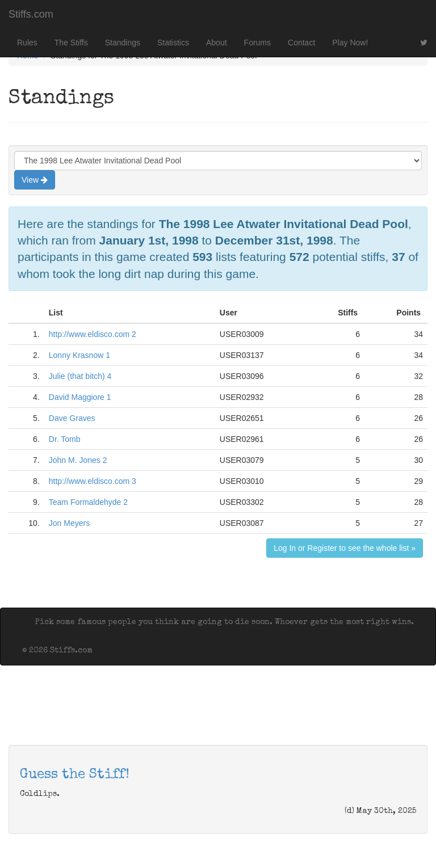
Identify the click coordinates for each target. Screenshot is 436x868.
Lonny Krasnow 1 (79, 355)
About (217, 43)
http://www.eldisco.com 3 (93, 481)
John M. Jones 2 (78, 460)
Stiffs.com (31, 14)
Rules (27, 43)
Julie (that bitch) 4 (80, 376)
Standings (123, 43)
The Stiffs (71, 43)
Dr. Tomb (65, 439)
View (35, 180)
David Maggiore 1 (80, 397)
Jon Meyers (69, 523)
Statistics (173, 43)
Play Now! (350, 43)
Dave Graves (72, 418)
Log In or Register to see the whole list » (345, 548)
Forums (257, 43)
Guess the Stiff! (75, 775)
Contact (301, 43)
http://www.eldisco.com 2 (93, 334)
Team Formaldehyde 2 (88, 502)
